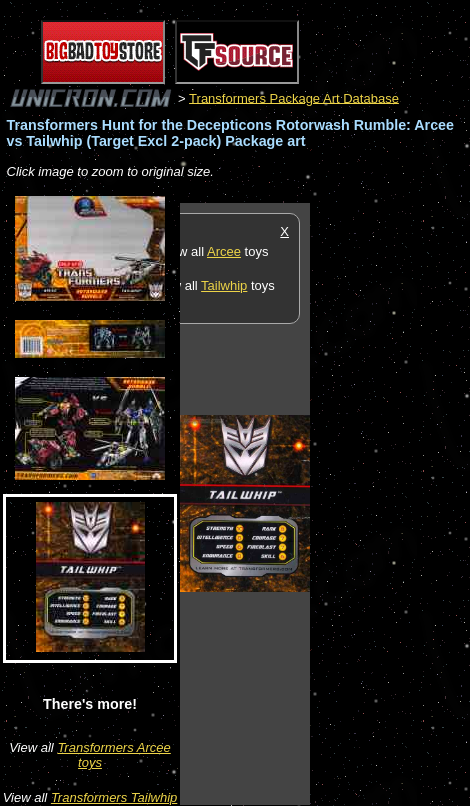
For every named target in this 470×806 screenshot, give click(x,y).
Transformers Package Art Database (294, 97)
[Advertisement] (390, 503)
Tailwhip (224, 285)
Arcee (224, 251)
